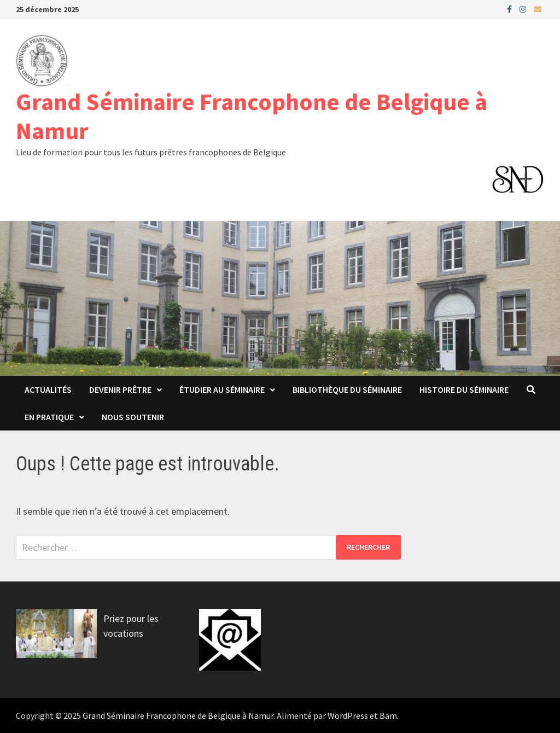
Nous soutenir (133, 417)
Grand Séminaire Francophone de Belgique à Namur (252, 116)
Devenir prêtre (120, 389)
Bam (388, 715)
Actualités (48, 389)
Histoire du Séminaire (464, 389)
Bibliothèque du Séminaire (347, 389)
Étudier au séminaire (222, 389)
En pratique (49, 417)
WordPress (348, 715)
